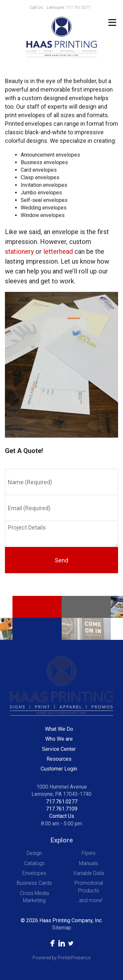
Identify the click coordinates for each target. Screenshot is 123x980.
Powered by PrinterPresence (61, 958)
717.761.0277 (62, 802)
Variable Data (89, 873)
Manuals (89, 863)
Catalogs (34, 863)
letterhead (58, 251)
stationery (19, 251)
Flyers (89, 853)
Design (34, 853)
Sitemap (62, 928)
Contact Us (62, 816)
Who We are (59, 739)
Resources (59, 759)
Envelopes (34, 873)
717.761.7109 (62, 809)
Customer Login (59, 769)
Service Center (59, 749)
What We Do (59, 729)
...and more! (89, 900)
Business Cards (34, 883)
